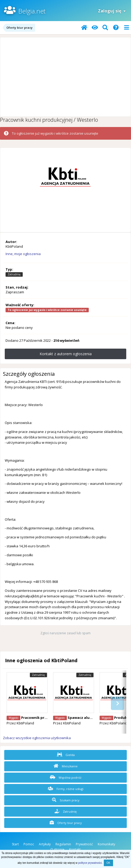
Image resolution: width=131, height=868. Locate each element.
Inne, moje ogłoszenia (23, 254)
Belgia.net (32, 11)
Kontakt (75, 849)
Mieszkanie (66, 766)
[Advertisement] (65, 77)
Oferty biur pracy (66, 823)
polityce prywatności (90, 863)
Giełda (66, 755)
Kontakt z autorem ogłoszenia (66, 354)
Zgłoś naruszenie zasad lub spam (65, 633)
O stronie (57, 849)
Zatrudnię (66, 811)
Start (15, 844)
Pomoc (29, 844)
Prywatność (84, 844)
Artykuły (45, 844)
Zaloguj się (112, 11)
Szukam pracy (66, 800)
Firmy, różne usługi (66, 789)
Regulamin (63, 844)
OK (108, 863)
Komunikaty (106, 844)
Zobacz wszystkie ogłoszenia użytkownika (37, 738)
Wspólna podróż (66, 777)
